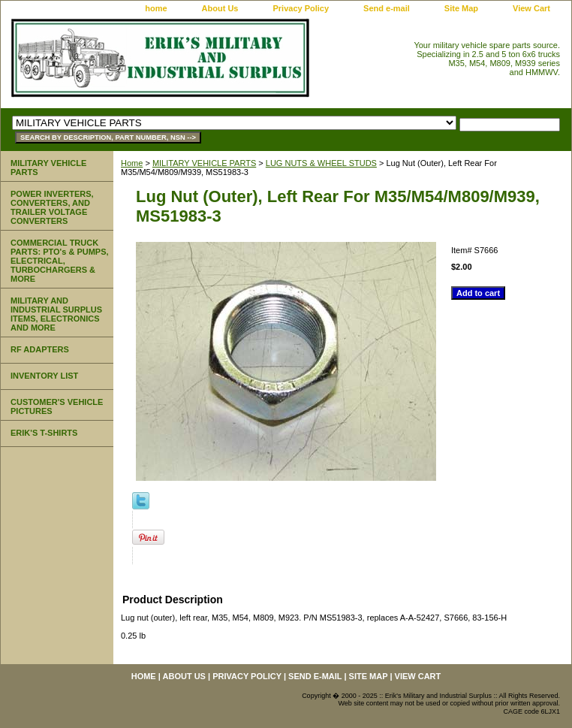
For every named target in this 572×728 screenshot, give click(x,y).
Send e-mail (387, 8)
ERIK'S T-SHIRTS (44, 433)
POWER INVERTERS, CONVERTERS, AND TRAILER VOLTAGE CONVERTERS (52, 207)
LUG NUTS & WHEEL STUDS (321, 163)
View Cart (531, 8)
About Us (220, 8)
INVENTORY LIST (44, 376)
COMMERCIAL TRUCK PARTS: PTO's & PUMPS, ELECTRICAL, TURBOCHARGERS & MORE (60, 261)
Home (132, 163)
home (156, 8)
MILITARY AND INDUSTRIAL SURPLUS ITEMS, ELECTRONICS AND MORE (56, 314)
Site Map (461, 8)
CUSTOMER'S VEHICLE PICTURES (57, 406)
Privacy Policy (301, 8)
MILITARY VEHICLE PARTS (204, 163)
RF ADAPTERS (40, 349)
